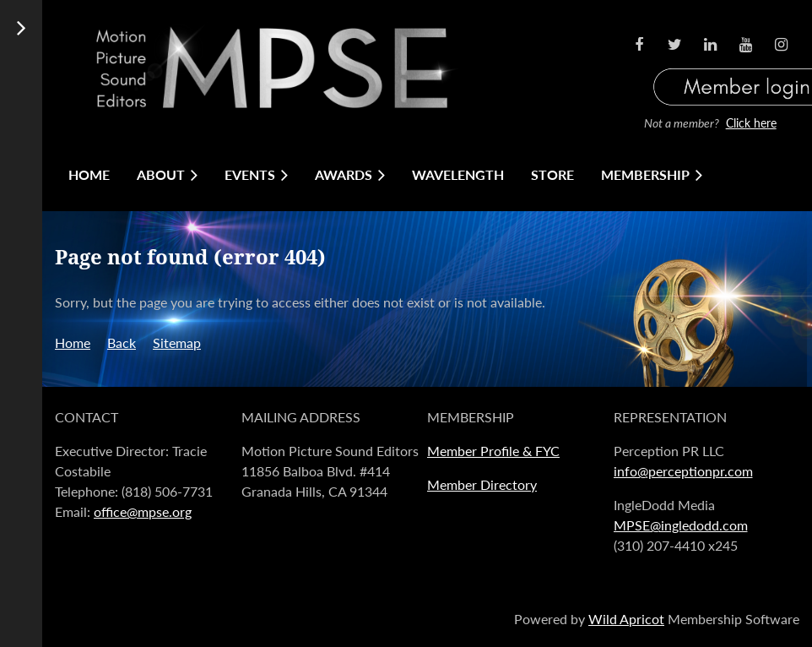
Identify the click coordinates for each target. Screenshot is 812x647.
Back (122, 343)
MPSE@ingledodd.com (681, 525)
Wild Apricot (626, 619)
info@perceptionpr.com (683, 471)
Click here (751, 123)
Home (73, 343)
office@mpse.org (143, 511)
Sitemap (177, 343)
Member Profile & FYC (493, 451)
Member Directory (482, 484)
